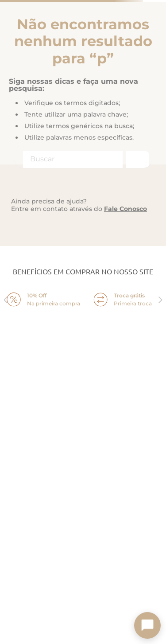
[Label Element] (83, 160)
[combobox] (83, 160)
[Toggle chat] (147, 625)
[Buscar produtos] (137, 159)
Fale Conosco (125, 209)
